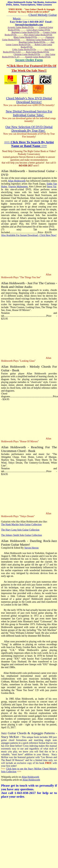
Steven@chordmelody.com (29, 25)
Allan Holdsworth (17, 181)
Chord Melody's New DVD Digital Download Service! (29, 100)
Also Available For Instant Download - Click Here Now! (29, 235)
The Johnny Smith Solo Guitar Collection (22, 535)
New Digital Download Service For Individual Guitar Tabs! (29, 113)
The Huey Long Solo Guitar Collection (20, 530)
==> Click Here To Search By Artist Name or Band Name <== (29, 144)
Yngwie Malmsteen (18, 187)
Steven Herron (31, 548)
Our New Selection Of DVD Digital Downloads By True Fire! (29, 129)
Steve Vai (52, 187)
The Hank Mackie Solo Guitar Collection (21, 524)
